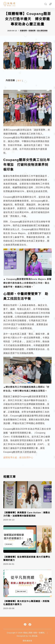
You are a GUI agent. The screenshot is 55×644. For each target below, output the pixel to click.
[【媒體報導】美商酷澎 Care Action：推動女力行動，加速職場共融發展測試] (28, 495)
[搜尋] (46, 4)
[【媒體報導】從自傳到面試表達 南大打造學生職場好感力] (28, 539)
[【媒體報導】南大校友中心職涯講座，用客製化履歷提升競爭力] (28, 583)
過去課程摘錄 (42, 31)
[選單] (50, 4)
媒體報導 (23, 31)
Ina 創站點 (33, 636)
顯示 (20, 81)
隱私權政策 (27, 641)
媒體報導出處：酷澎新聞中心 (18, 457)
